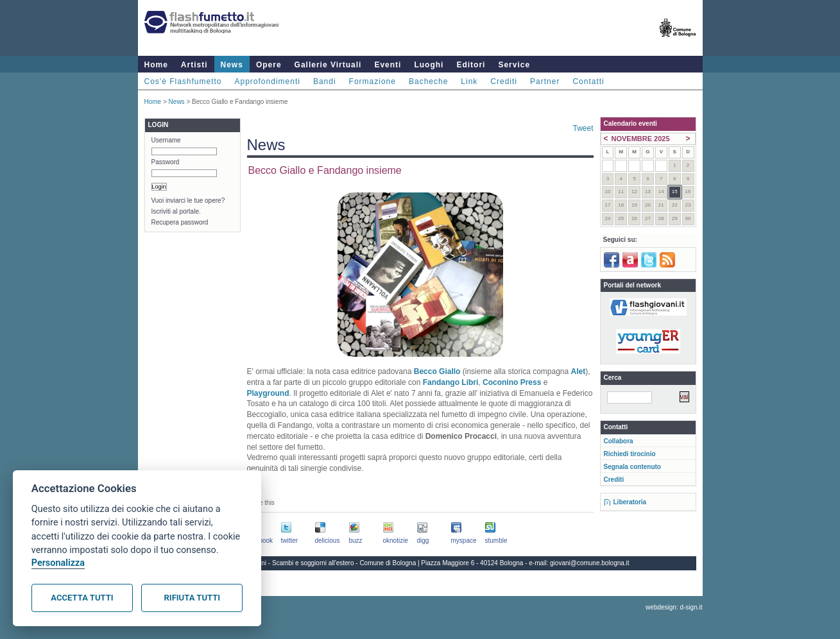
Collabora (619, 441)
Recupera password (180, 222)
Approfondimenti (268, 81)
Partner (545, 81)
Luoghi (429, 65)
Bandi (325, 81)
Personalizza (58, 563)
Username (166, 140)
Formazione (373, 81)
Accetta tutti (82, 598)
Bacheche (428, 81)
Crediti (504, 81)
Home (156, 65)
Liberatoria (630, 502)
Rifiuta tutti (192, 598)
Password (166, 162)
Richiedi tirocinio (630, 454)
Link (469, 81)
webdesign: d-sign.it (674, 607)
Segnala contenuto (632, 467)
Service (514, 65)
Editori (471, 65)
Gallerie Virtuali (328, 65)
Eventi (388, 65)
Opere (269, 65)
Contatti (588, 81)
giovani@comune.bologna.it (590, 563)
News (232, 65)
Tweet (583, 128)
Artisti (194, 65)
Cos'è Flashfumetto (183, 81)
